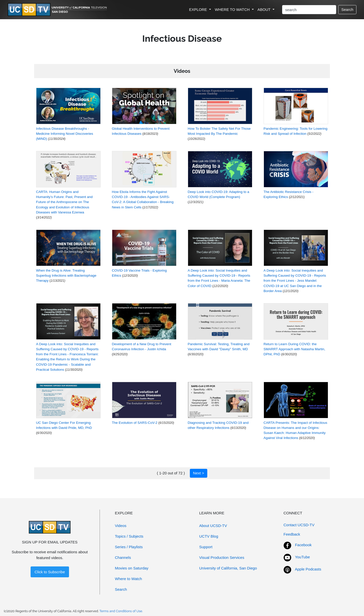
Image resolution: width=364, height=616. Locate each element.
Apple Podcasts (308, 569)
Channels (123, 557)
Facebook (303, 545)
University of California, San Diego (228, 568)
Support (206, 547)
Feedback (292, 534)
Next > (199, 473)
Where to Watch (129, 579)
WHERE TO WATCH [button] (233, 9)
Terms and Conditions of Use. (121, 611)
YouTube (302, 557)
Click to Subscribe (50, 572)
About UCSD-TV (213, 526)
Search (347, 9)
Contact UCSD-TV (299, 525)
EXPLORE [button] (199, 9)
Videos (121, 526)
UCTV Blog (209, 536)
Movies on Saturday (132, 568)
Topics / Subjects (129, 536)
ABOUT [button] (265, 9)
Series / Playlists (129, 547)
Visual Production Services (222, 557)
